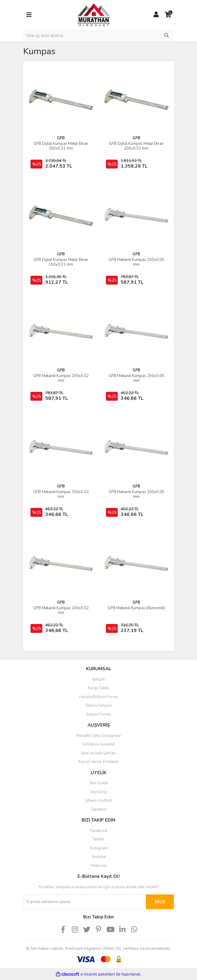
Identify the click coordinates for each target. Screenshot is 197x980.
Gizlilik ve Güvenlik (98, 744)
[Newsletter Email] (84, 902)
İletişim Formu (98, 714)
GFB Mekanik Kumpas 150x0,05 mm (136, 378)
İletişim (99, 679)
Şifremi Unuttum (99, 801)
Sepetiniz (99, 809)
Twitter (98, 839)
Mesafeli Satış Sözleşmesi (99, 736)
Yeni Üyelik (98, 783)
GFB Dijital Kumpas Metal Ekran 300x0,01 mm (61, 146)
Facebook (99, 831)
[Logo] (88, 15)
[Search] (98, 36)
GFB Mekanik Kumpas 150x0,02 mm (61, 494)
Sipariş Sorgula (98, 705)
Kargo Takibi (98, 688)
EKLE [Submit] (160, 902)
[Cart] (168, 15)
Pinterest (98, 866)
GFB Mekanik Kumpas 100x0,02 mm (61, 610)
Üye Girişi (98, 792)
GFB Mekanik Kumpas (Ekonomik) (136, 608)
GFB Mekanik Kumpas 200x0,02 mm (61, 378)
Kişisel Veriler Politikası (98, 762)
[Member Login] (156, 15)
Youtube (99, 857)
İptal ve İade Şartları (99, 753)
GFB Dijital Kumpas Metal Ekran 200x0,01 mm (136, 146)
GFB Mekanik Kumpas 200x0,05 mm (136, 262)
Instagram (99, 848)
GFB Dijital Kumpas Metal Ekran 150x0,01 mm (61, 262)
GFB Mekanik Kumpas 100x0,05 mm (136, 494)
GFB (61, 138)
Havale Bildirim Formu (98, 697)
